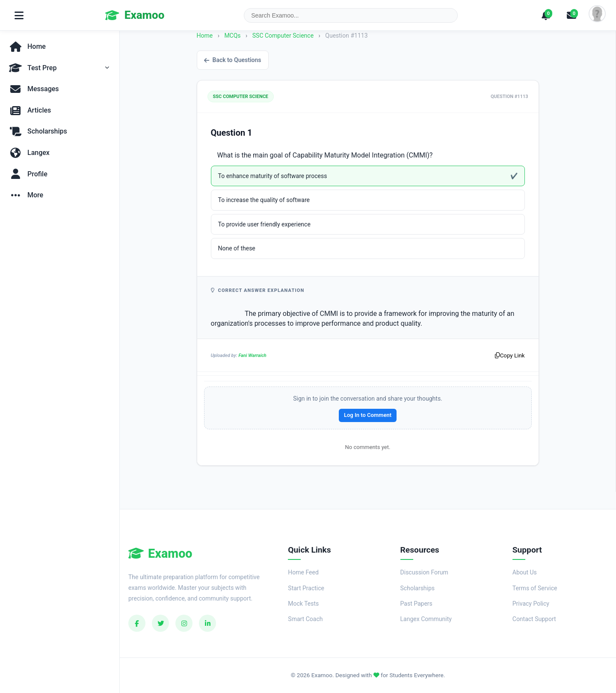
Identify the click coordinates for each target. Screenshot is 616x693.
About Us (525, 572)
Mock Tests (303, 604)
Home (205, 36)
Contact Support (534, 619)
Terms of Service (535, 588)
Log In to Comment (368, 415)
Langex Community (426, 619)
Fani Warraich (252, 355)
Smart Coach (305, 619)
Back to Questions (233, 60)
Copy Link (510, 355)
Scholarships (418, 588)
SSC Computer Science (284, 36)
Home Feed (303, 572)
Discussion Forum (424, 572)
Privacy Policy (531, 604)
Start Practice (306, 588)
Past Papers (416, 604)
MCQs (232, 36)
